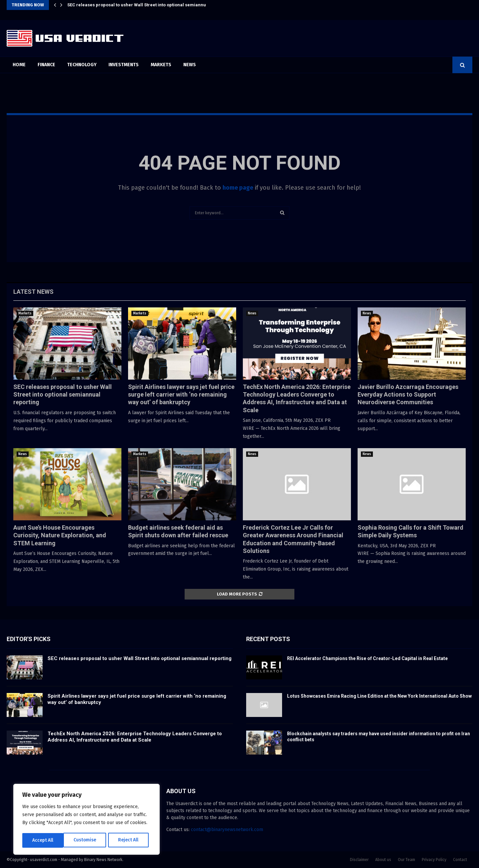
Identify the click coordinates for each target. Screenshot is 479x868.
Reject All (87, 840)
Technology (82, 65)
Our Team (406, 860)
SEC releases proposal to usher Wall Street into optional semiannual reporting (149, 5)
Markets (161, 65)
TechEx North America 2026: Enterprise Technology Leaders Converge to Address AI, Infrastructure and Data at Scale (135, 737)
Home (19, 65)
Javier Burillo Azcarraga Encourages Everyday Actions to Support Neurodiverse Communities (408, 395)
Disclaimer (359, 860)
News (190, 65)
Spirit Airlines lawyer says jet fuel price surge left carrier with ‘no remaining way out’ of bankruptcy (181, 395)
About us (383, 860)
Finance (46, 65)
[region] (86, 820)
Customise (43, 840)
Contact (460, 860)
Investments (124, 65)
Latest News (33, 292)
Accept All (130, 840)
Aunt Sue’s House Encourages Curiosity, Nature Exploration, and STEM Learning (60, 535)
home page (238, 188)
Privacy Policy (434, 860)
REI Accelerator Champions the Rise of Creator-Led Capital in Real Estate (367, 658)
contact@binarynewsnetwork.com (227, 830)
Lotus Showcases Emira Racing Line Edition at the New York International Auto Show (379, 696)
